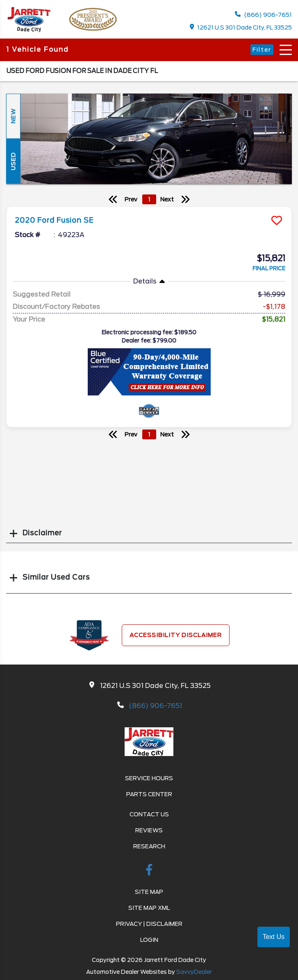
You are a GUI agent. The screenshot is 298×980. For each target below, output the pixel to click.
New (13, 116)
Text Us (274, 937)
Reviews (149, 830)
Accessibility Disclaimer (176, 635)
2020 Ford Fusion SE (54, 220)
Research (149, 846)
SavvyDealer (194, 972)
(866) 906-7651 (263, 15)
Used (13, 161)
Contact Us (149, 814)
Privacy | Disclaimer (149, 924)
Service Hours (149, 778)
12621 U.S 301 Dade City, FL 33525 (241, 27)
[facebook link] (149, 871)
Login (149, 940)
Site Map (149, 892)
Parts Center (149, 794)
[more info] (149, 208)
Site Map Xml (149, 908)
